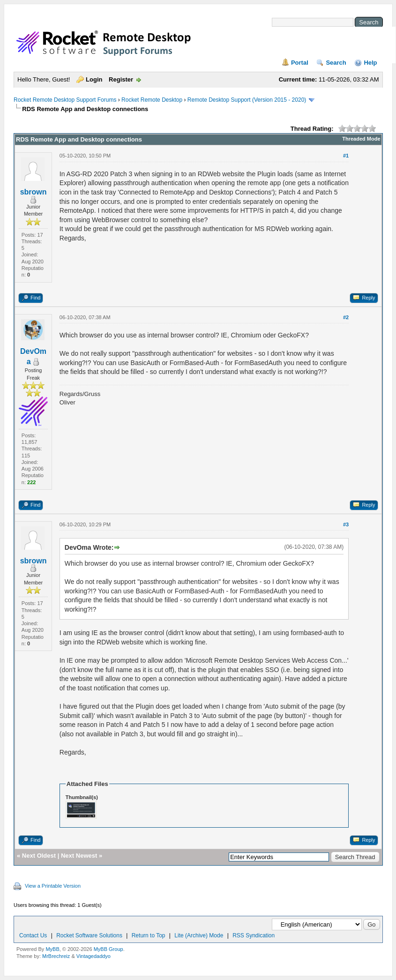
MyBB (52, 949)
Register (121, 79)
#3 (346, 524)
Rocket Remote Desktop (152, 100)
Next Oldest (39, 856)
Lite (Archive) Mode (199, 935)
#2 (346, 317)
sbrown (34, 192)
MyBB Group (108, 949)
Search (336, 63)
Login (94, 79)
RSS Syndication (254, 935)
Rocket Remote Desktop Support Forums (65, 100)
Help (370, 63)
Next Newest (79, 856)
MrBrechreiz (56, 956)
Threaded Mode (361, 139)
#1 (346, 156)
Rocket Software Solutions (89, 935)
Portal (300, 63)
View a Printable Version (53, 886)
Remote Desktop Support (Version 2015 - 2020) (247, 100)
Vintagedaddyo (93, 956)
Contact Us (33, 935)
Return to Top (149, 935)
